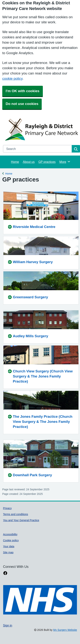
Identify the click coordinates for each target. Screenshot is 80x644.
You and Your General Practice (21, 520)
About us (29, 162)
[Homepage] (41, 129)
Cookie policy (11, 540)
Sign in (8, 625)
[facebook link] (5, 573)
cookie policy (12, 79)
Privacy (7, 508)
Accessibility (10, 534)
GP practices (47, 162)
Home (15, 162)
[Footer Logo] (40, 600)
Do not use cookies (22, 104)
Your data (9, 546)
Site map (8, 552)
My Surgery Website (65, 630)
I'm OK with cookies (23, 91)
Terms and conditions (16, 514)
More (65, 162)
